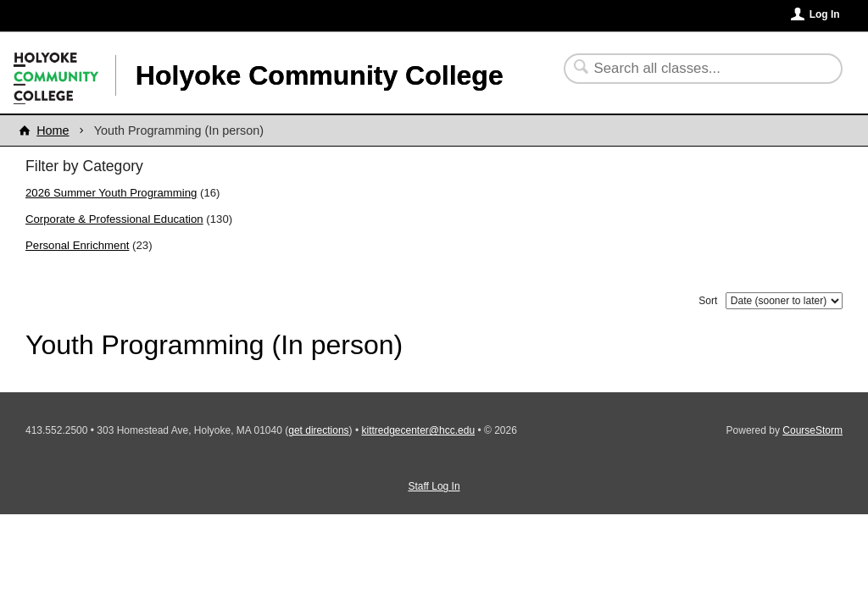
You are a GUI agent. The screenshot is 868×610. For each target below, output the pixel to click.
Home (53, 130)
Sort (708, 301)
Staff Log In (434, 486)
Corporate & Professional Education (114, 219)
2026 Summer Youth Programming (111, 193)
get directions (318, 430)
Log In (825, 14)
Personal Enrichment (77, 245)
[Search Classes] (693, 69)
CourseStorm (812, 430)
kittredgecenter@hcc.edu (418, 430)
